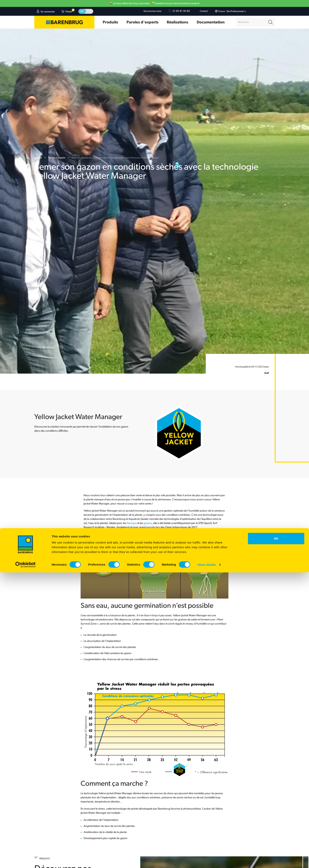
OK (276, 834)
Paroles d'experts (57, 158)
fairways (132, 523)
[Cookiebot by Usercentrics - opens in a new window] (26, 860)
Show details (207, 860)
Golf (267, 373)
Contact (204, 11)
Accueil (38, 158)
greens (148, 523)
